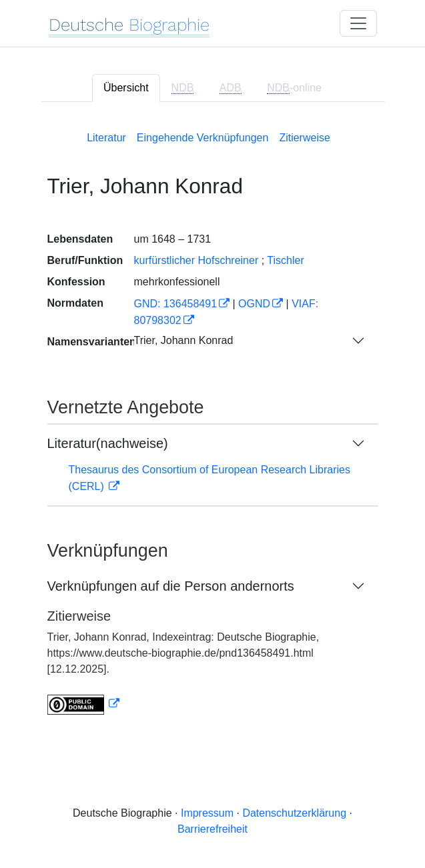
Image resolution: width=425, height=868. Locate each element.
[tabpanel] (213, 420)
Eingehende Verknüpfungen (203, 138)
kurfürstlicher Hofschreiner (196, 260)
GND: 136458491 (176, 304)
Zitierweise (304, 138)
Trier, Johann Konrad (184, 340)
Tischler (285, 260)
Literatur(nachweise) (108, 443)
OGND (254, 304)
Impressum (207, 813)
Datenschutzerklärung (294, 813)
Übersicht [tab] (126, 88)
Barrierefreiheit (212, 829)
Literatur (106, 138)
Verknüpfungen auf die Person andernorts (171, 586)
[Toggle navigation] (358, 23)
